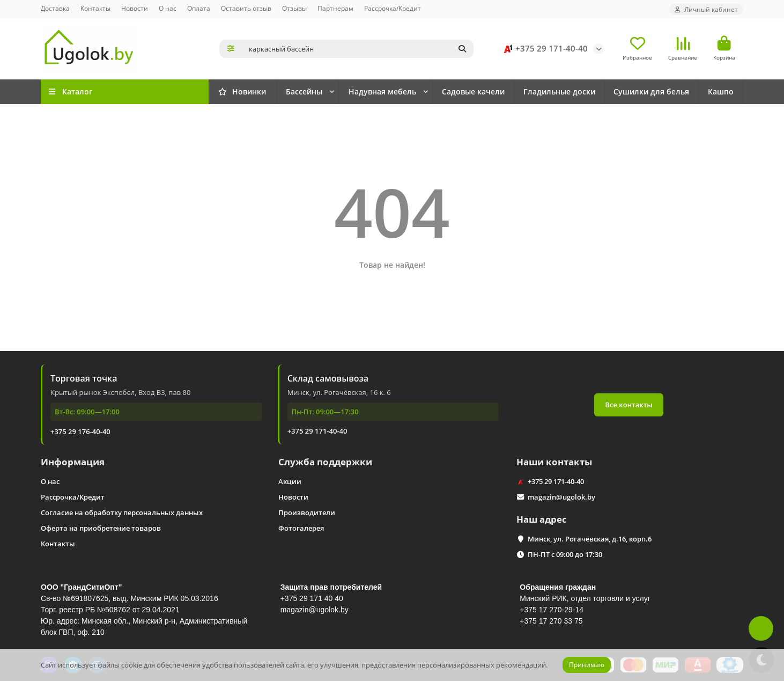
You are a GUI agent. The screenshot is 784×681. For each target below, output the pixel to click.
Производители (307, 512)
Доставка (55, 8)
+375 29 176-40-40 (80, 431)
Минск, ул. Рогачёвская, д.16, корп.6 (590, 539)
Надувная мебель (382, 91)
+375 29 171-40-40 (544, 49)
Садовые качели (473, 91)
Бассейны (304, 91)
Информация (73, 462)
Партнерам (335, 8)
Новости (135, 8)
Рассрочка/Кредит (393, 8)
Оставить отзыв (246, 8)
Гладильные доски (559, 91)
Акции (290, 481)
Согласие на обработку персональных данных (122, 512)
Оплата (199, 8)
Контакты (95, 8)
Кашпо (721, 91)
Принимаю (587, 665)
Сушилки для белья (651, 91)
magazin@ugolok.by (561, 497)
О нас (168, 8)
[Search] (358, 49)
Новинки (242, 91)
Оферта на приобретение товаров (101, 528)
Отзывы (294, 8)
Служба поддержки (325, 462)
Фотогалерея (301, 528)
